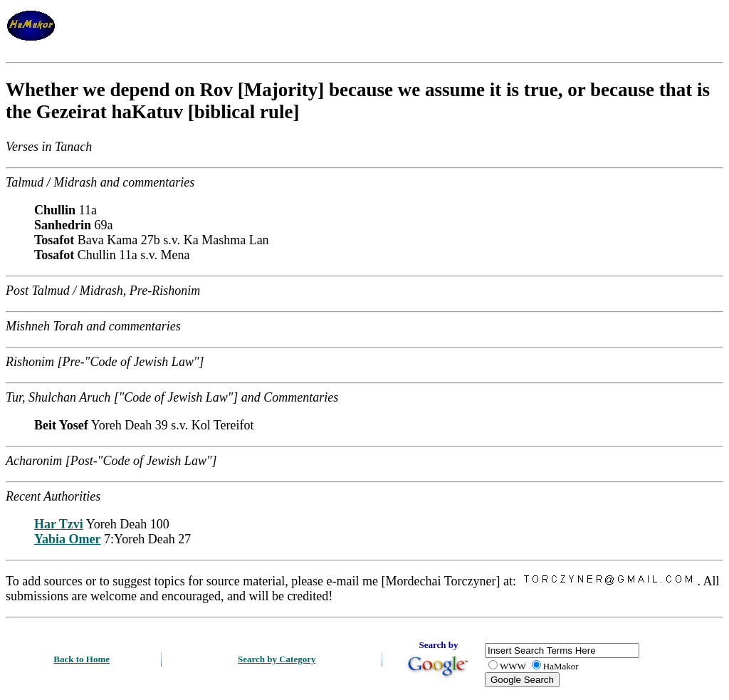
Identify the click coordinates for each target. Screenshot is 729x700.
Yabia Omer (68, 539)
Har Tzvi (59, 524)
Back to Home (82, 659)
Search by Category (277, 659)
